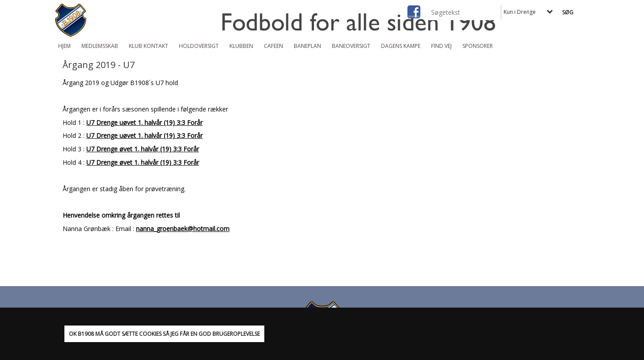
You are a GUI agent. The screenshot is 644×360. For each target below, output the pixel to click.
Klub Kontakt (148, 46)
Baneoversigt (351, 46)
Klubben (241, 46)
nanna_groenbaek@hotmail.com (183, 229)
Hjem (64, 46)
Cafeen (273, 46)
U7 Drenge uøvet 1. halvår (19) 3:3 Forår (144, 122)
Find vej (441, 46)
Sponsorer (478, 46)
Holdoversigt (199, 46)
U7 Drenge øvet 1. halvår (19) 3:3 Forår (143, 149)
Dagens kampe (401, 46)
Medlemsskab (100, 46)
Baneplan (307, 46)
